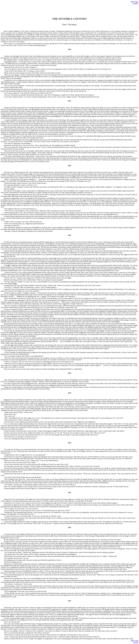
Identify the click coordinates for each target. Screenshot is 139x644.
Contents (135, 3)
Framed (136, 642)
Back (133, 2)
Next (137, 2)
